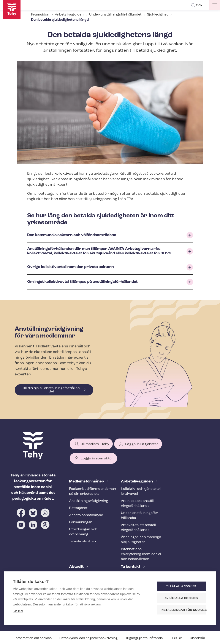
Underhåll (198, 638)
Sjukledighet (157, 15)
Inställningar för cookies (183, 610)
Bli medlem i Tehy (95, 444)
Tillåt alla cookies (181, 586)
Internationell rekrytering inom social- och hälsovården (142, 554)
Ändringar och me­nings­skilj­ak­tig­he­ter (142, 540)
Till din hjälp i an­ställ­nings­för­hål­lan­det (51, 390)
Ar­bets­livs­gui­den (137, 481)
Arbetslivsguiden (69, 15)
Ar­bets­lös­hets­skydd (86, 515)
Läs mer (18, 611)
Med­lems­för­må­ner (87, 481)
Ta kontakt (131, 567)
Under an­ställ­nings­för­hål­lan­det (115, 15)
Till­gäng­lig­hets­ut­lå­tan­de (144, 638)
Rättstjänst (78, 508)
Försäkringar (81, 522)
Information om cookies (33, 638)
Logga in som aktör (97, 459)
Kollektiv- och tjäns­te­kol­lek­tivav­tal (141, 491)
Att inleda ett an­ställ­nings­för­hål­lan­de (138, 503)
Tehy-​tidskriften (82, 541)
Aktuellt (77, 567)
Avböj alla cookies (181, 598)
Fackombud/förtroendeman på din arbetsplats (90, 491)
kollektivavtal (66, 174)
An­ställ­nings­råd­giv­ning (89, 501)
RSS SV (177, 638)
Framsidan (40, 15)
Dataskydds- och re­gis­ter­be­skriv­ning (89, 638)
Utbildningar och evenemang (83, 532)
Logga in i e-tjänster (142, 444)
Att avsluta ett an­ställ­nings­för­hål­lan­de (139, 528)
